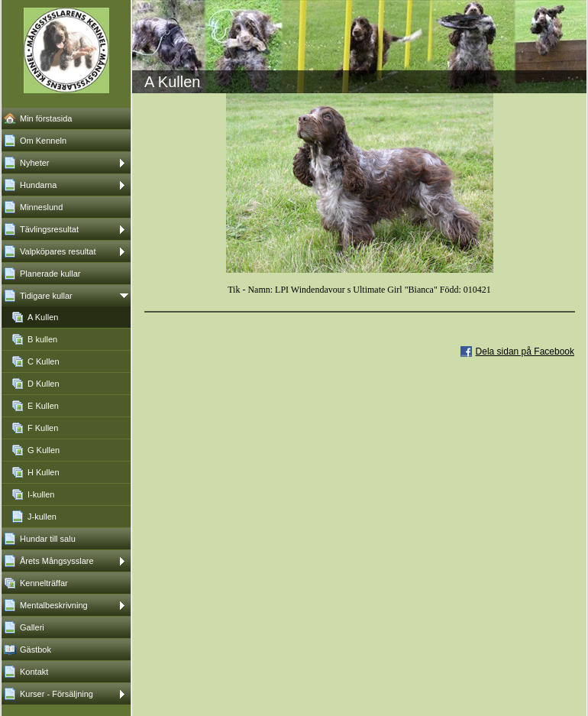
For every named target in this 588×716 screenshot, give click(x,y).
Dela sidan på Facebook (525, 352)
